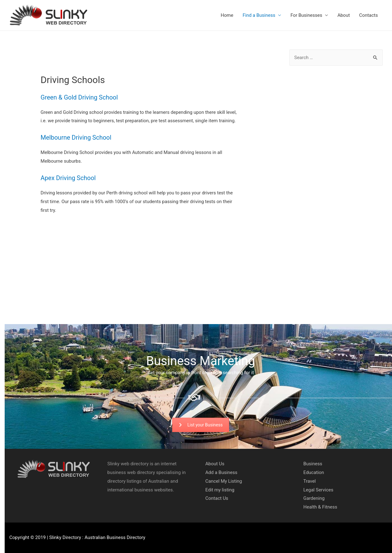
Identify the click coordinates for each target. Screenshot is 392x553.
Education (314, 472)
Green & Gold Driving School (79, 97)
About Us (215, 464)
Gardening (314, 498)
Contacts (368, 15)
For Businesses (306, 15)
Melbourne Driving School (76, 137)
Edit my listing (220, 490)
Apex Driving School (68, 178)
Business (313, 464)
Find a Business (259, 15)
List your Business (201, 425)
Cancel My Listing (224, 481)
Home (227, 15)
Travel (310, 481)
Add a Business (221, 472)
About (344, 15)
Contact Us (217, 498)
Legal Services (318, 490)
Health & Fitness (320, 507)
